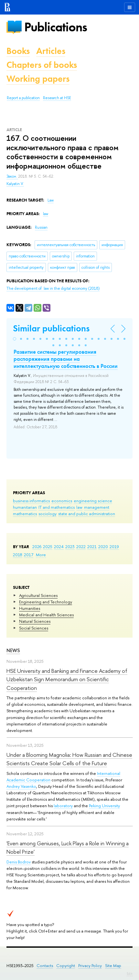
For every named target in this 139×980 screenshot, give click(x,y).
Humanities (30, 608)
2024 (59, 547)
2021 (92, 547)
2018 (18, 555)
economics (62, 501)
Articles (51, 51)
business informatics (31, 501)
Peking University (104, 806)
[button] (15, 339)
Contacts (45, 966)
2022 (81, 547)
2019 (114, 547)
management (97, 507)
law (79, 507)
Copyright (66, 966)
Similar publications (51, 328)
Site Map (113, 966)
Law (51, 200)
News (13, 650)
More (41, 555)
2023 (70, 547)
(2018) (53, 288)
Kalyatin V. (15, 184)
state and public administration (87, 514)
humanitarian (25, 507)
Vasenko (28, 786)
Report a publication (23, 98)
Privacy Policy (90, 966)
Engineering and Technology (46, 602)
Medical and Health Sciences (46, 615)
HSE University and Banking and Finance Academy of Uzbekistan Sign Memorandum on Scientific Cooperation (67, 679)
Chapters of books (42, 65)
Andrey (14, 786)
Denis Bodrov (19, 862)
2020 (103, 547)
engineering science (93, 501)
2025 (48, 547)
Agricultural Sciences (38, 595)
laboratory (63, 806)
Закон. (12, 176)
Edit (130, 974)
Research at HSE (57, 98)
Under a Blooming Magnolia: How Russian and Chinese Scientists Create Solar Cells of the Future (69, 759)
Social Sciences (34, 628)
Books (18, 51)
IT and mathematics (57, 507)
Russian (41, 227)
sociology (48, 514)
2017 (29, 555)
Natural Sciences (35, 621)
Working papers (38, 79)
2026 (37, 547)
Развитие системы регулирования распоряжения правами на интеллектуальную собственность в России (66, 359)
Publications (56, 27)
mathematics (25, 514)
